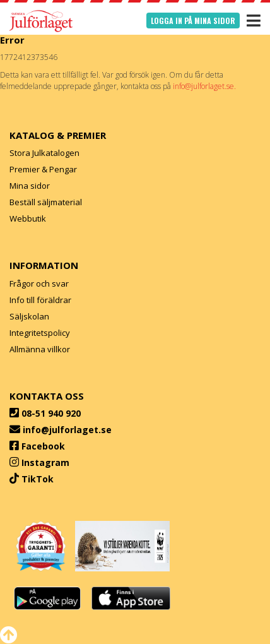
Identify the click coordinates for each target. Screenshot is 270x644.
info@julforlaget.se (67, 430)
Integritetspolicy (40, 333)
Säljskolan (29, 316)
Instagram (45, 462)
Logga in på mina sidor (193, 21)
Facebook (43, 446)
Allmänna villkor (40, 349)
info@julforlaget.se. (204, 86)
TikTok (38, 479)
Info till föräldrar (40, 300)
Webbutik (28, 218)
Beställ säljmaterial (46, 202)
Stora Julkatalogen (44, 153)
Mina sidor (30, 186)
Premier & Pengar (43, 169)
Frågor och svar (39, 283)
